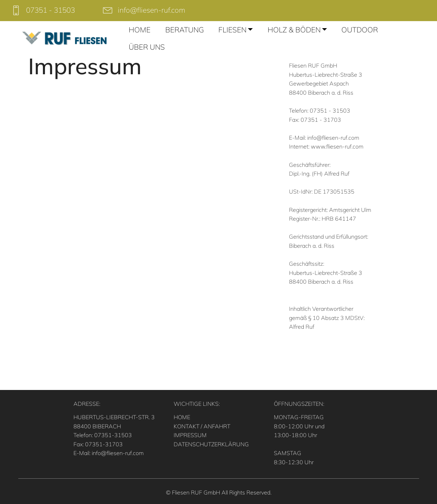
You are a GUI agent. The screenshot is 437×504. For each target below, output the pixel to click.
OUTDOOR (360, 30)
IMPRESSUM (190, 435)
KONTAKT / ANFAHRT (202, 426)
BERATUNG (185, 30)
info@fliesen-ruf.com (152, 10)
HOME (140, 30)
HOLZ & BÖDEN (294, 30)
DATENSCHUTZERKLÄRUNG (211, 444)
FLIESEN (232, 30)
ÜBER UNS (147, 47)
